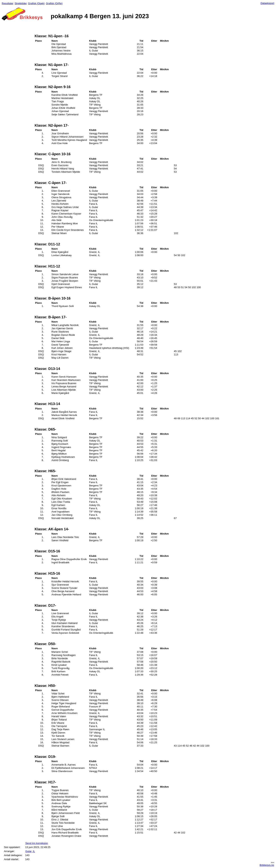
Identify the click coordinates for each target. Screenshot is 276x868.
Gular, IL (30, 851)
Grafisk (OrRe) (54, 3)
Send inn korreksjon (37, 843)
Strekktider (21, 3)
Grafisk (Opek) (36, 3)
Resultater (8, 3)
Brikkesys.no (267, 865)
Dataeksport (267, 3)
